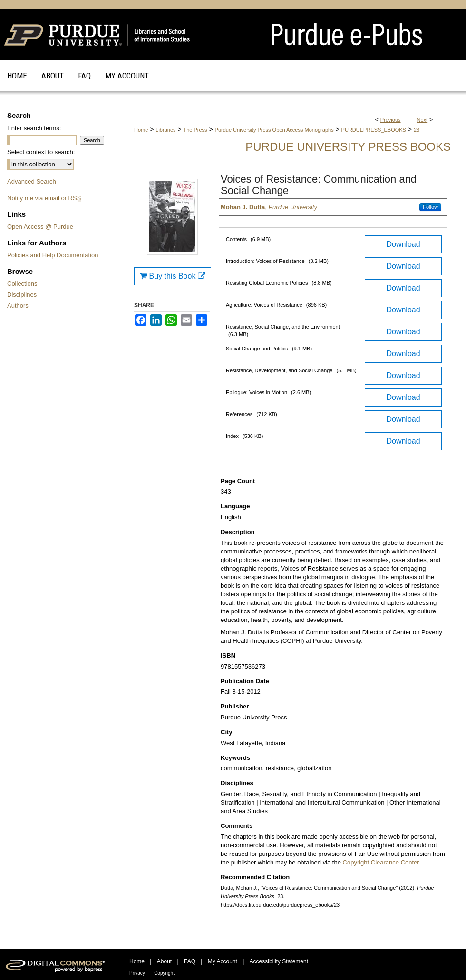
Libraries (165, 130)
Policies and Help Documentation (53, 255)
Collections (22, 284)
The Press (195, 130)
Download (403, 244)
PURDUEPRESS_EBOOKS (374, 130)
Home (141, 130)
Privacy (137, 973)
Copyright (164, 973)
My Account (223, 961)
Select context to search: (41, 152)
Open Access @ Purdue (40, 227)
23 (417, 130)
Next (422, 120)
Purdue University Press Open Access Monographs (274, 130)
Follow (430, 207)
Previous (391, 120)
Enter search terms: (34, 128)
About (164, 961)
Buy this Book (173, 276)
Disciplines (22, 295)
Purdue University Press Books (348, 147)
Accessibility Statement (279, 961)
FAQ (190, 961)
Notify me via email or (44, 198)
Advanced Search (32, 181)
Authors (18, 306)
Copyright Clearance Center (381, 862)
